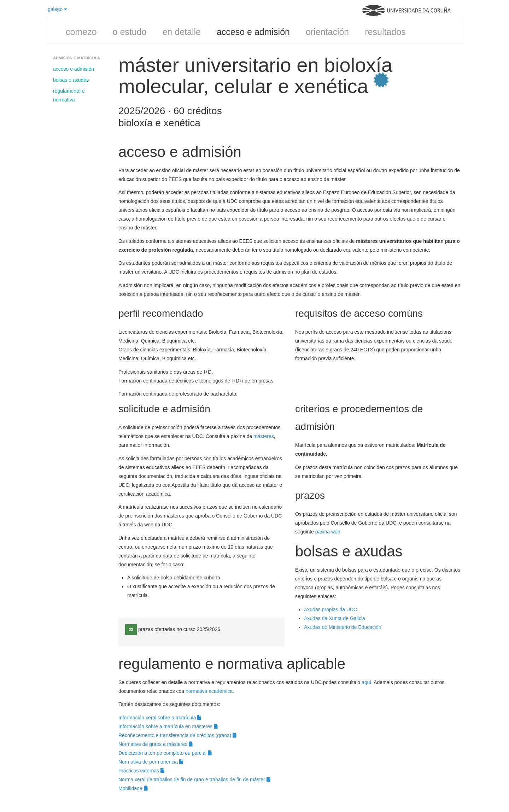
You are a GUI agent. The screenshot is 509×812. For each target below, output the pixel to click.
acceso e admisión (253, 32)
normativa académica (209, 691)
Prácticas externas (141, 771)
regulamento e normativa (69, 95)
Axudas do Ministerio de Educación (343, 627)
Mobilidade (133, 788)
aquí (366, 682)
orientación (327, 32)
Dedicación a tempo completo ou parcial (165, 753)
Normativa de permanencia (151, 762)
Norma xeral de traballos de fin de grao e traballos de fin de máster (194, 779)
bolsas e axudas (71, 80)
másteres (264, 436)
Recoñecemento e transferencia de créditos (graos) (177, 735)
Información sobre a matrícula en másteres (168, 726)
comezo (81, 32)
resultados (385, 32)
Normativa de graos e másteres (156, 744)
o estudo (130, 32)
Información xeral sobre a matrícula (160, 718)
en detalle (181, 32)
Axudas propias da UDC (330, 609)
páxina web (328, 532)
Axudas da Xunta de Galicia (335, 618)
